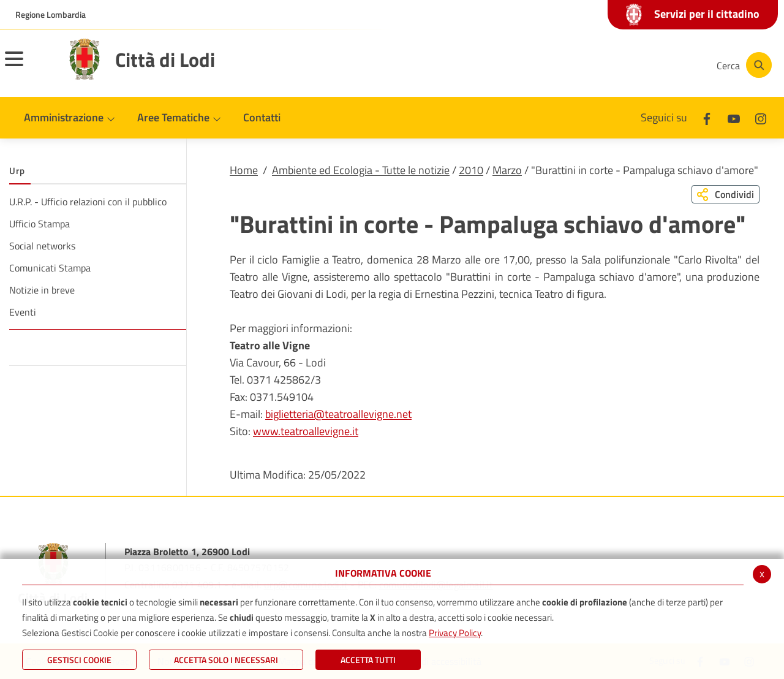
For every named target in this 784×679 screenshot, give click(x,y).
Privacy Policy (455, 633)
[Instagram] (658, 65)
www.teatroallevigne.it (306, 431)
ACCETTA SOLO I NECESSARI (226, 660)
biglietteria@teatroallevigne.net (338, 414)
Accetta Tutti (368, 660)
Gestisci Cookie (79, 660)
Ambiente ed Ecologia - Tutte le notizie (361, 170)
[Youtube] (621, 65)
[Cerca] (742, 65)
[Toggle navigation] (29, 67)
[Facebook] (584, 65)
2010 (471, 170)
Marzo (507, 170)
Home (244, 170)
